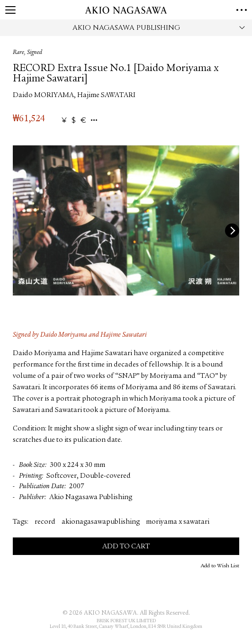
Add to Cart (126, 547)
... (94, 121)
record (45, 522)
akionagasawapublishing (101, 522)
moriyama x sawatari (178, 522)
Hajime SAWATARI (106, 95)
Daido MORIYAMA (43, 95)
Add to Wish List (220, 566)
